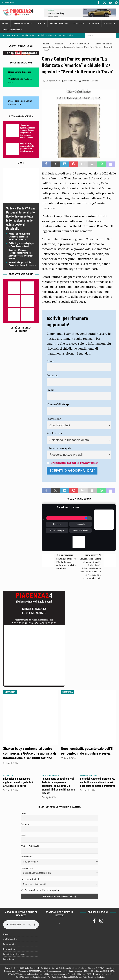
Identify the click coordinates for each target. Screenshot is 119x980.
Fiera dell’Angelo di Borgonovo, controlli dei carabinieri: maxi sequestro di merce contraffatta (98, 782)
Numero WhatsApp (58, 404)
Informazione (9, 949)
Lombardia (80, 524)
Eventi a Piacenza (59, 23)
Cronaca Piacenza (22, 23)
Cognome (53, 375)
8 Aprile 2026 (12, 763)
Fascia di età (54, 433)
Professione (54, 419)
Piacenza (57, 524)
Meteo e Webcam (11, 30)
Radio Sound (8, 3)
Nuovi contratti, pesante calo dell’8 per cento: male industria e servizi (27, 147)
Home (5, 23)
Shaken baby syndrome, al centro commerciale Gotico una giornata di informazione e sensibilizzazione (28, 131)
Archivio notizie (10, 939)
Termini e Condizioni (97, 977)
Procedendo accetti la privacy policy (75, 463)
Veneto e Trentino (80, 530)
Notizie (59, 44)
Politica (108, 23)
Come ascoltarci (10, 944)
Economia (94, 23)
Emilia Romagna (57, 530)
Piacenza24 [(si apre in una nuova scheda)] (15, 104)
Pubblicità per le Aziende (14, 954)
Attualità (79, 23)
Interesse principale (59, 448)
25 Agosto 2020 (53, 81)
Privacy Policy (82, 977)
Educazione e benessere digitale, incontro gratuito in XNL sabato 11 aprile (19, 782)
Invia (11, 82)
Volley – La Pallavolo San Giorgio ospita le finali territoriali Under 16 (19, 237)
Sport (40, 23)
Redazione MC (71, 81)
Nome (50, 361)
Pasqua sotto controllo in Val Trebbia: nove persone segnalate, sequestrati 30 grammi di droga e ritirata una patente (58, 786)
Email (50, 390)
